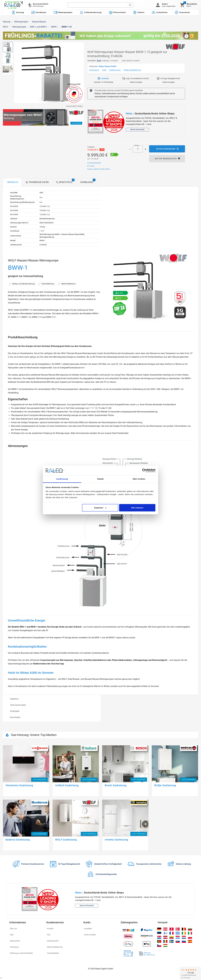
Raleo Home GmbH (108, 66)
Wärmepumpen (21, 22)
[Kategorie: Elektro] (139, 12)
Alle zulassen (137, 508)
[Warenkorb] (188, 5)
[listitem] (26, 929)
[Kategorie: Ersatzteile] (182, 12)
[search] (98, 5)
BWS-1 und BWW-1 (39, 27)
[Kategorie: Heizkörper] (39, 12)
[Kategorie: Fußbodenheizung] (91, 12)
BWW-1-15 (67, 27)
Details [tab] (100, 479)
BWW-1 (54, 27)
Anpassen (100, 508)
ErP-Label (91, 166)
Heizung (7, 22)
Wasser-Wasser (39, 22)
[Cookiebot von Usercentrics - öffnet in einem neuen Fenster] (144, 470)
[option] (52, 699)
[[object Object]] (44, 117)
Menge (137, 146)
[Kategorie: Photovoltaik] (117, 12)
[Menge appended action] (145, 149)
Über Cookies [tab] (139, 479)
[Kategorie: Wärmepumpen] (63, 12)
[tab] (12, 182)
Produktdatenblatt (94, 163)
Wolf (99, 61)
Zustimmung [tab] (62, 479)
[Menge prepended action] (130, 149)
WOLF (6, 27)
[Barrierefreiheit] (38, 5)
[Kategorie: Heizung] (18, 12)
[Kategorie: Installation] (160, 12)
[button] (165, 5)
